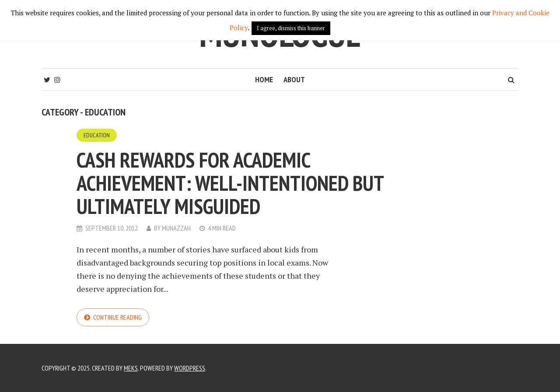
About (294, 79)
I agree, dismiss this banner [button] (291, 28)
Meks (131, 368)
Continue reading (117, 317)
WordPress (190, 368)
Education (97, 135)
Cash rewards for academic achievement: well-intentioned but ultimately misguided (230, 183)
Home (264, 79)
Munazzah (176, 228)
